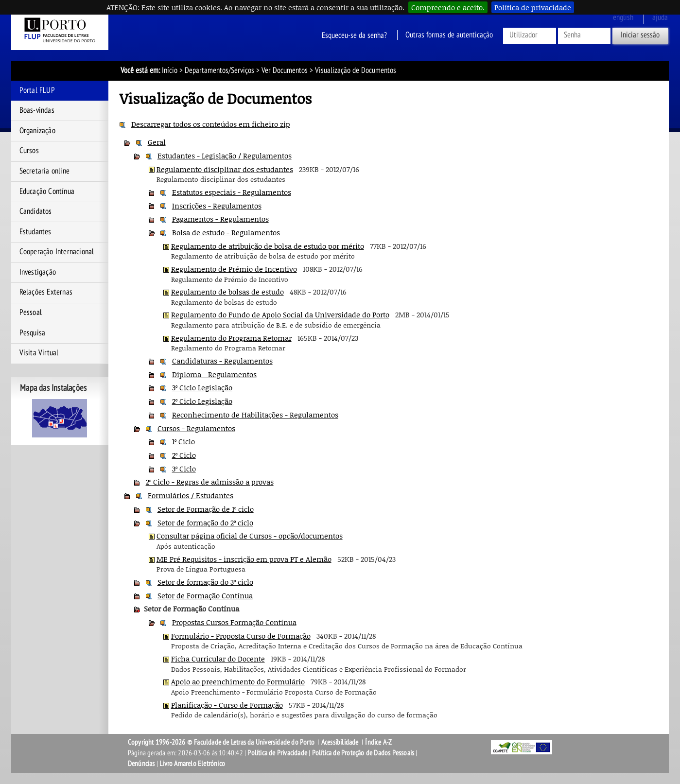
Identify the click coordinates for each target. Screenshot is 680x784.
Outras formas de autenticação (449, 35)
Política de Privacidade (277, 753)
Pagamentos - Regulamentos (220, 219)
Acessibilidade (340, 742)
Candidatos (36, 211)
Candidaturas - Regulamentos (222, 361)
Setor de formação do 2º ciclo (205, 523)
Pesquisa (33, 333)
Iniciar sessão (640, 35)
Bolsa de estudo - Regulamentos (226, 232)
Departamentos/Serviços (219, 70)
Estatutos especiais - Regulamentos (232, 192)
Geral (157, 142)
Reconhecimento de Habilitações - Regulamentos (255, 415)
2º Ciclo (184, 455)
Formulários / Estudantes (191, 495)
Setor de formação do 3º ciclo (205, 582)
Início (170, 70)
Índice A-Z (378, 742)
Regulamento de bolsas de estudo (227, 292)
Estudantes (35, 232)
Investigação (38, 272)
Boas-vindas (37, 110)
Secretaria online (44, 171)
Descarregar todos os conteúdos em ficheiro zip (211, 124)
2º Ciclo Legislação (202, 401)
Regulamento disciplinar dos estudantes (225, 169)
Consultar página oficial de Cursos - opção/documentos (250, 536)
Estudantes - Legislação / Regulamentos (225, 156)
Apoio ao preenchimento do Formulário (238, 681)
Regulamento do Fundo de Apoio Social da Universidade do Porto (280, 314)
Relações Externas (46, 292)
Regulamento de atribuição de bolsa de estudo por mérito (268, 246)
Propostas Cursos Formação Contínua (234, 622)
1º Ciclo (183, 441)
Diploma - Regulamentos (214, 374)
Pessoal (31, 313)
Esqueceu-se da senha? (354, 35)
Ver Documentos (285, 70)
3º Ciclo (184, 469)
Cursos (29, 151)
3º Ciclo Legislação (202, 387)
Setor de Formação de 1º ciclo (206, 509)
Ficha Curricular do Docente (218, 659)
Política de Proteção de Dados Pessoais (363, 753)
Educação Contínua (47, 192)
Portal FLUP (37, 90)
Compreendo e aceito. (448, 7)
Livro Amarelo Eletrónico (192, 764)
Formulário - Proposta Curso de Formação (241, 636)
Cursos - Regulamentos (196, 428)
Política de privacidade (533, 7)
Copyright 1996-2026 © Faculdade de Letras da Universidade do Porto (222, 742)
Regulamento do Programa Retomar (231, 338)
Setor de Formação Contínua (205, 595)
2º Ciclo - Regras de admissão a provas (210, 482)
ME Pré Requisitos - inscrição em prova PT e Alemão (244, 559)
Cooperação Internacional (57, 252)
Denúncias (141, 764)
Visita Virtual (39, 353)
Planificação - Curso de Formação (227, 705)
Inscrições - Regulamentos (217, 206)
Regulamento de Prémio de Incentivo (234, 269)
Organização (37, 131)
